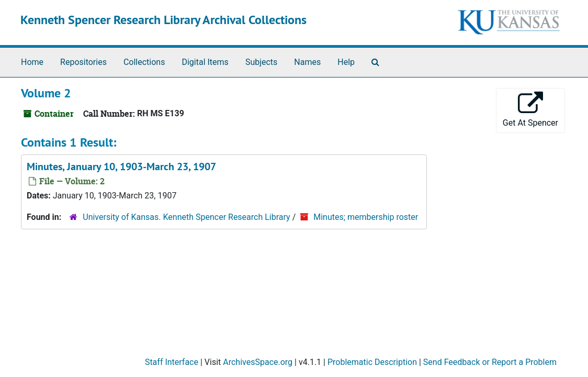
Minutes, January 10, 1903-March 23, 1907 (121, 167)
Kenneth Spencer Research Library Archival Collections (163, 20)
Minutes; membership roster (366, 217)
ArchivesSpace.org (258, 362)
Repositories (83, 62)
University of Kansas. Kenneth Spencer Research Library (186, 217)
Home (32, 62)
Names (307, 62)
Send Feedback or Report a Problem (490, 362)
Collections (144, 62)
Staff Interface (172, 362)
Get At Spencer (530, 110)
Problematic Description (372, 362)
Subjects (261, 62)
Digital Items (205, 62)
